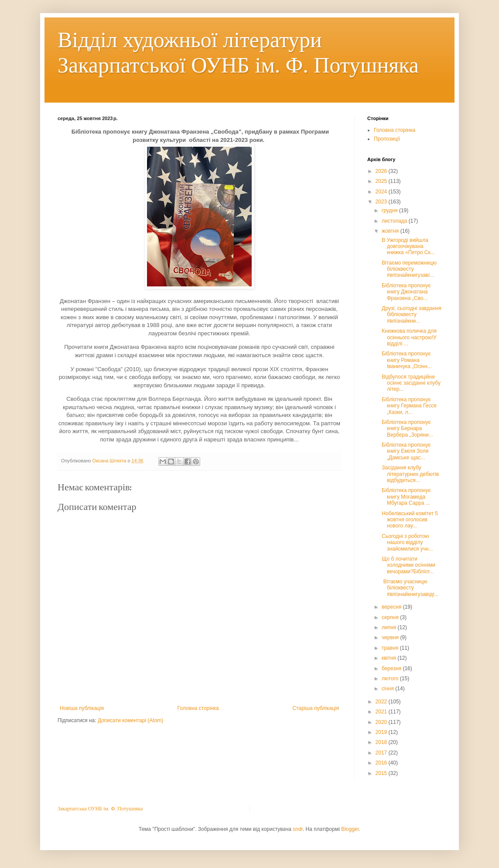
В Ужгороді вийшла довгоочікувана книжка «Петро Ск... (408, 246)
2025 (382, 181)
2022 (382, 702)
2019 (382, 732)
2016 (382, 763)
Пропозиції (387, 139)
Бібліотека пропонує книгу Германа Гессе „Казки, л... (408, 406)
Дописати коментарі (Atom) (130, 720)
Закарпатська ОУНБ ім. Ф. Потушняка (100, 809)
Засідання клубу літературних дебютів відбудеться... (410, 474)
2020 (382, 722)
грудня (390, 210)
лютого (391, 679)
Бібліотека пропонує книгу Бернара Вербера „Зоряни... (407, 429)
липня (390, 627)
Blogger (350, 829)
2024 (382, 192)
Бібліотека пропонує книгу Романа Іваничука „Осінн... (406, 360)
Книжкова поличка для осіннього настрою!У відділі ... (408, 337)
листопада (395, 221)
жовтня (391, 231)
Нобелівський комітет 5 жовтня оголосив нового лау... (409, 520)
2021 (382, 712)
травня (391, 648)
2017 (382, 753)
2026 (382, 171)
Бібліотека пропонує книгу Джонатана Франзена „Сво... (406, 292)
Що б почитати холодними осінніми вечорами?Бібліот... (408, 565)
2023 (382, 202)
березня (392, 668)
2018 (382, 742)
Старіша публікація (316, 708)
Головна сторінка (198, 708)
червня (391, 637)
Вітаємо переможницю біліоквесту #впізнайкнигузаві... (408, 269)
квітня (390, 658)
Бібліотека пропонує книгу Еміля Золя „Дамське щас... (406, 451)
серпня (391, 617)
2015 (382, 773)
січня (388, 689)
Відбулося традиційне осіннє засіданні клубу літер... (410, 383)
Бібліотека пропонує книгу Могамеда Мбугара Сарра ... (406, 497)
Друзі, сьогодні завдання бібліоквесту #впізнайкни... (411, 315)
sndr (298, 829)
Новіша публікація (82, 708)
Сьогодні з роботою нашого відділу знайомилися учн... (407, 542)
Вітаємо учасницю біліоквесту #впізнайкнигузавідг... (409, 588)
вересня (392, 607)
